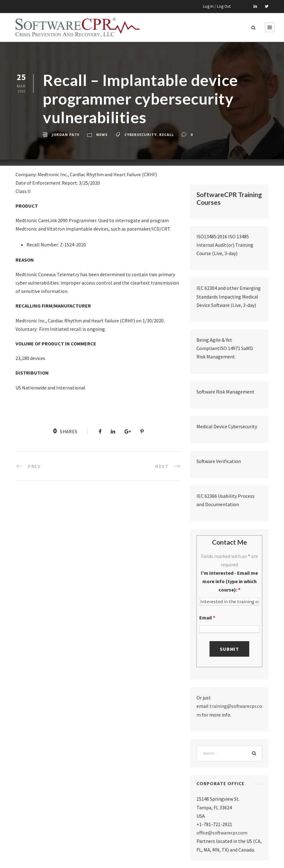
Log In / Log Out (217, 6)
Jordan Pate (66, 135)
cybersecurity (141, 135)
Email (207, 618)
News (102, 135)
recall (167, 135)
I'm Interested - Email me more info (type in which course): (229, 581)
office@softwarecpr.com (222, 833)
